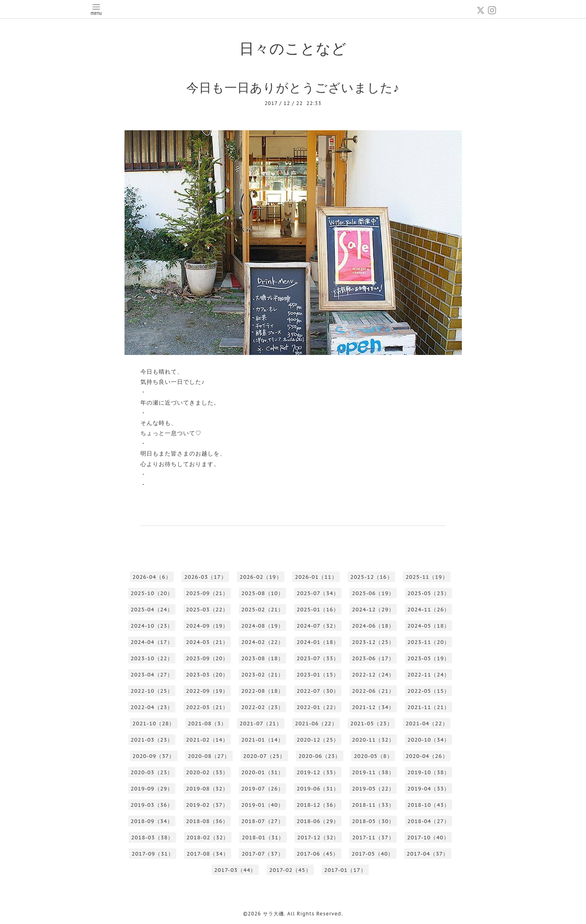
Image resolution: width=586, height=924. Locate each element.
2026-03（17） (206, 577)
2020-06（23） (319, 756)
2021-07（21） (261, 724)
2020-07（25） (264, 756)
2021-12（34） (373, 707)
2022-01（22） (318, 707)
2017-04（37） (427, 854)
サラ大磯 (273, 914)
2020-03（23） (152, 772)
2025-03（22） (207, 610)
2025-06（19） (373, 593)
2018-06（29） (318, 821)
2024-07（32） (318, 626)
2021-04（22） (427, 724)
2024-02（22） (262, 642)
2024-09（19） (207, 626)
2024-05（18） (429, 626)
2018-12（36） (318, 805)
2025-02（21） (262, 610)
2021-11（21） (429, 707)
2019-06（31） (318, 789)
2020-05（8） (373, 756)
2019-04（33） (429, 789)
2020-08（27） (209, 756)
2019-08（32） (207, 789)
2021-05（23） (372, 724)
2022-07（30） (318, 691)
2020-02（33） (207, 772)
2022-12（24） (373, 675)
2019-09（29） (152, 789)
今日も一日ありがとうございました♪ (293, 87)
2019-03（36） (152, 805)
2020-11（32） (373, 740)
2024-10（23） (152, 626)
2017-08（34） (208, 854)
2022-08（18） (262, 691)
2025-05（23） (429, 593)
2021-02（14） (207, 740)
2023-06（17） (373, 658)
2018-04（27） (429, 821)
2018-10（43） (429, 805)
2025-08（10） (262, 593)
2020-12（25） (318, 740)
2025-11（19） (427, 577)
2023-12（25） (373, 642)
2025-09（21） (207, 593)
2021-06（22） (316, 724)
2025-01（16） (318, 610)
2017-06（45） (318, 854)
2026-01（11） (316, 577)
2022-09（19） (207, 691)
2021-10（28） (153, 724)
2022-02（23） (262, 707)
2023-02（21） (262, 675)
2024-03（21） (207, 642)
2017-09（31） (153, 854)
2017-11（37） (373, 838)
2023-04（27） (152, 675)
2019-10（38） (429, 772)
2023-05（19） (429, 658)
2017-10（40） (428, 838)
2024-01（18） (318, 642)
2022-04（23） (152, 707)
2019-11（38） (373, 772)
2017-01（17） (345, 870)
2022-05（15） (429, 691)
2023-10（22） (152, 658)
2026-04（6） (152, 577)
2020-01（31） (262, 772)
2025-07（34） (318, 593)
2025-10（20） (152, 593)
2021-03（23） (152, 740)
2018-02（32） (208, 838)
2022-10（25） (152, 691)
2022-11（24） (429, 675)
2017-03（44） (235, 870)
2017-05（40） (373, 854)
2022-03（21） (207, 707)
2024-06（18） (373, 626)
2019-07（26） (262, 789)
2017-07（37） (263, 854)
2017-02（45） (290, 870)
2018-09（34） (152, 821)
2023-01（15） (318, 675)
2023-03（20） (207, 675)
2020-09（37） (153, 756)
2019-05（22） (373, 789)
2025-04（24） (152, 610)
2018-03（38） (152, 838)
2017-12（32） (318, 838)
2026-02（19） (261, 577)
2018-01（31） (263, 838)
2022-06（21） (373, 691)
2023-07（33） (318, 658)
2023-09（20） (207, 658)
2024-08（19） (262, 626)
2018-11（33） (373, 805)
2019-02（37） (207, 805)
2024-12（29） (373, 610)
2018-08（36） (207, 821)
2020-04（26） (427, 756)
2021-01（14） (262, 740)
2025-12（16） (372, 577)
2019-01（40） (262, 805)
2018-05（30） (373, 821)
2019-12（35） (318, 772)
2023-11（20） (429, 642)
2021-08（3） (207, 724)
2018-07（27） (262, 821)
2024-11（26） (429, 610)
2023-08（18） (262, 658)
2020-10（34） (429, 740)
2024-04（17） (152, 642)
